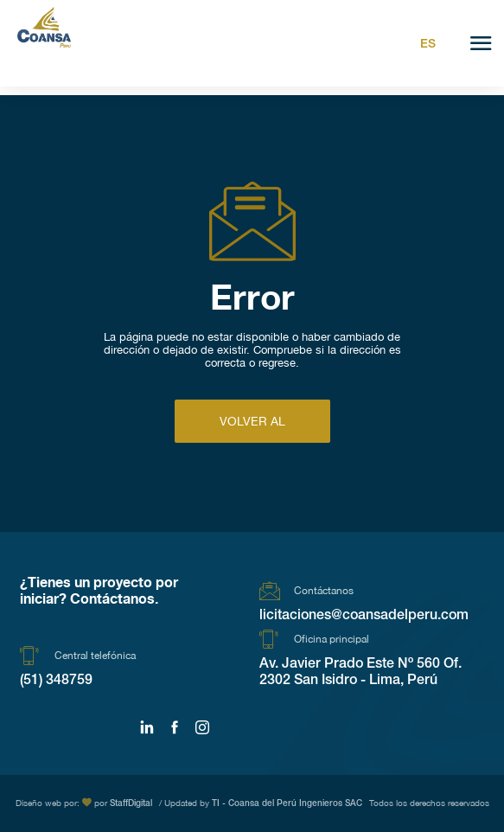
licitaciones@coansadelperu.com (364, 617)
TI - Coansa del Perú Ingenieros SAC (287, 804)
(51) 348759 (56, 682)
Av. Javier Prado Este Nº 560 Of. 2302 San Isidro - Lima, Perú (360, 673)
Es (428, 45)
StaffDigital (131, 804)
